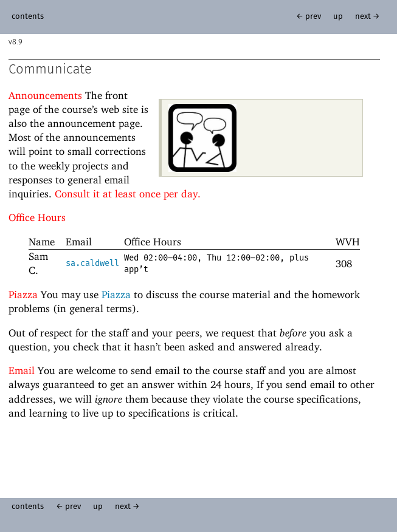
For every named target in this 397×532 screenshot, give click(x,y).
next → (368, 17)
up (338, 17)
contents (28, 17)
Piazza (116, 295)
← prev (309, 17)
